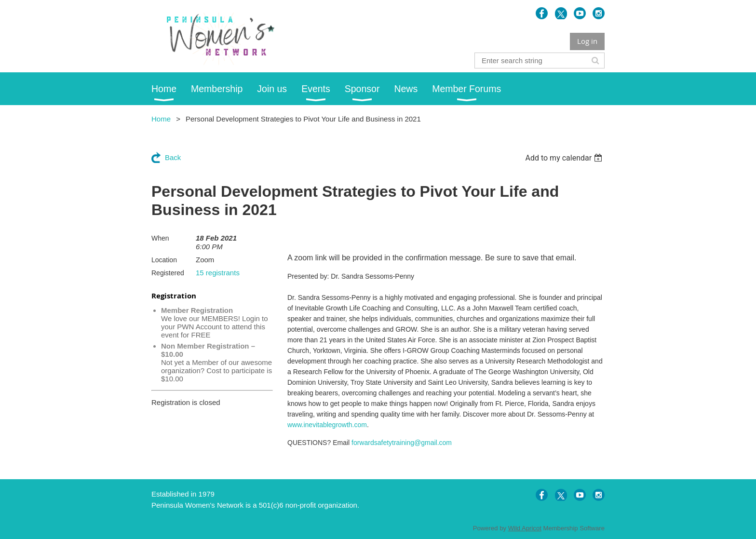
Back (173, 157)
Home (161, 119)
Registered (168, 273)
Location (164, 260)
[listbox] (565, 158)
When (160, 238)
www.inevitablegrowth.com (327, 425)
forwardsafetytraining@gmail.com (402, 443)
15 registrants (218, 273)
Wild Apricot (525, 528)
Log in (587, 41)
